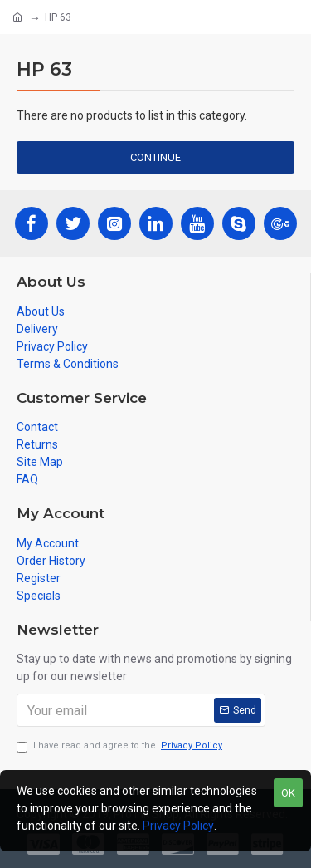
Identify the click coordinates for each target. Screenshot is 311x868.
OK (288, 793)
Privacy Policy (178, 826)
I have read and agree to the (121, 746)
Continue (155, 157)
